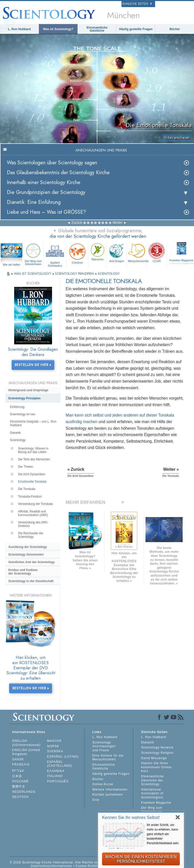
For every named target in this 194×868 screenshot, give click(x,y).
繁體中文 (19, 786)
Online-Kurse (103, 784)
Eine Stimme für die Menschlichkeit (108, 758)
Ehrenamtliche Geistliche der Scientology (152, 780)
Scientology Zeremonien (26, 555)
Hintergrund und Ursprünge (28, 390)
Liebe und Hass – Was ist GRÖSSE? (46, 212)
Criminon (77, 253)
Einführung (17, 407)
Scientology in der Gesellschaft (31, 581)
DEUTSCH (20, 797)
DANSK (18, 759)
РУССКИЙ (20, 781)
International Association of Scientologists (152, 793)
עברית (18, 770)
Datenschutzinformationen (51, 866)
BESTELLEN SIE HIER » (33, 365)
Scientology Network (157, 747)
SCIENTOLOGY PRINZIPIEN (75, 274)
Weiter (117, 223)
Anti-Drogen (117, 252)
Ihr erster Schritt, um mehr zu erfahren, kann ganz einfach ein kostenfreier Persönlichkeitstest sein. (163, 834)
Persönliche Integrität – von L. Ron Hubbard (33, 423)
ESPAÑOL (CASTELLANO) (60, 764)
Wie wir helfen (11, 265)
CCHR (157, 252)
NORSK (53, 746)
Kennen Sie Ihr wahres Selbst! (131, 817)
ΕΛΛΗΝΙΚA (56, 771)
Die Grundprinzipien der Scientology (46, 192)
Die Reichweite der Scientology (31, 535)
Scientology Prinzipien (24, 398)
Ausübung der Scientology (28, 547)
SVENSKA (55, 751)
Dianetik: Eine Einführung (34, 202)
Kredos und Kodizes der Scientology (23, 572)
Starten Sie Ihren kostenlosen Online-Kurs (157, 767)
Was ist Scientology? (58, 29)
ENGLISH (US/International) (26, 743)
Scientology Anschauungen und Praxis (104, 746)
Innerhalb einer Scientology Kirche (44, 182)
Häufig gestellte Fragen (136, 29)
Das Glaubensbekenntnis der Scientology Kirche (58, 173)
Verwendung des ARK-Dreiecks (33, 524)
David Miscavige (154, 758)
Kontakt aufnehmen (108, 795)
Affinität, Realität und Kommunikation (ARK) (33, 513)
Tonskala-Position (30, 497)
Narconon (98, 251)
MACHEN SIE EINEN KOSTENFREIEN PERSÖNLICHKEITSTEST (141, 859)
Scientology (18, 440)
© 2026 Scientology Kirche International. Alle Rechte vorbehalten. (62, 862)
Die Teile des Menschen (34, 459)
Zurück (77, 223)
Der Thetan (26, 467)
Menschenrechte (137, 252)
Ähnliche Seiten (137, 4)
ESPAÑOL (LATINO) (63, 757)
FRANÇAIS (21, 764)
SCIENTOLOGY (109, 274)
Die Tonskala (27, 489)
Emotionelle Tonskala (32, 482)
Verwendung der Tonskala (35, 504)
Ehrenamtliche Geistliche (97, 29)
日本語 (17, 776)
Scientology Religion (157, 753)
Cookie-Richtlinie (89, 866)
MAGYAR (54, 741)
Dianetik (15, 433)
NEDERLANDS (24, 792)
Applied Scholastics (55, 254)
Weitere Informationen (110, 790)
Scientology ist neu (23, 414)
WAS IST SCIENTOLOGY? (33, 274)
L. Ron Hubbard (19, 29)
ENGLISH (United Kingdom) (26, 752)
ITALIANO (55, 776)
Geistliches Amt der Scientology (32, 562)
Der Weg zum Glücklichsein (33, 254)
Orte (96, 800)
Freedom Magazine (156, 803)
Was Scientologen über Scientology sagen (52, 163)
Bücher (175, 29)
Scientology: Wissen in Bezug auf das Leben (33, 450)
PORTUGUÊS (58, 781)
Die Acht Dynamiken (32, 474)
